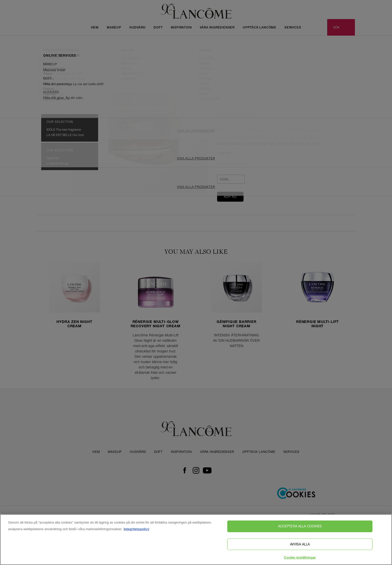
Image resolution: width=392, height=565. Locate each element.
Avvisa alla (300, 545)
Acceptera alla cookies (300, 528)
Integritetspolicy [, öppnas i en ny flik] (136, 531)
